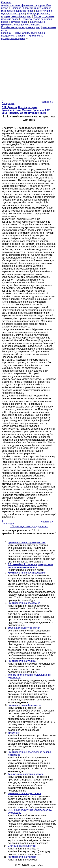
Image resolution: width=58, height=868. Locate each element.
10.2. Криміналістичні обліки (24, 628)
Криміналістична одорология (24, 793)
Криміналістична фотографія (24, 705)
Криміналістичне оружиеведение (27, 573)
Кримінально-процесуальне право (21, 27)
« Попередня (8, 102)
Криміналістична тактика (22, 857)
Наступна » (47, 102)
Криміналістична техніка (22, 661)
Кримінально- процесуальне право (23, 37)
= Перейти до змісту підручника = (29, 527)
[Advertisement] (29, 69)
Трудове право (19, 22)
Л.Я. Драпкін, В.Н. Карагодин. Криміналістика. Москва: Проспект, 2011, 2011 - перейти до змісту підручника (27, 110)
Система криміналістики (22, 846)
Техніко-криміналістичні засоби (26, 774)
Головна (6, 33)
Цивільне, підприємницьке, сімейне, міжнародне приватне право (27, 9)
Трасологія (14, 733)
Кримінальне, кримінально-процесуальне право (23, 23)
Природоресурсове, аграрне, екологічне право (26, 15)
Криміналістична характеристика (27, 542)
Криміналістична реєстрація (24, 603)
